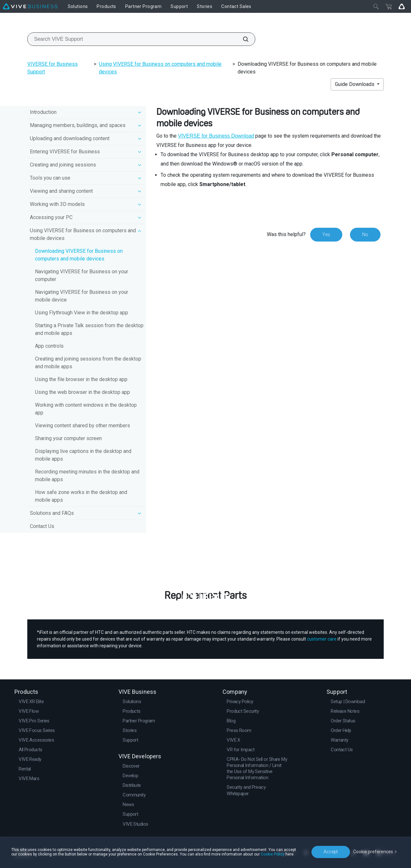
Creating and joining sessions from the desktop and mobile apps (88, 363)
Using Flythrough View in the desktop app (82, 313)
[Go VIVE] (402, 6)
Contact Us (42, 526)
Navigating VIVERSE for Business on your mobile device (82, 296)
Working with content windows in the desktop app (86, 409)
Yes (326, 234)
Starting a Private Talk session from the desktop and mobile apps (89, 329)
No (365, 234)
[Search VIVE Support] (242, 39)
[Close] (376, 6)
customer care (322, 639)
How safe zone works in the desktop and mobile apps (81, 496)
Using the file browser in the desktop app (81, 379)
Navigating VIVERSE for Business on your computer (82, 275)
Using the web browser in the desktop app (83, 392)
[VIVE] (30, 6)
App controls (49, 346)
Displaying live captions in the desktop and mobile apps (83, 455)
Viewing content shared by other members (83, 425)
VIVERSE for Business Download (216, 136)
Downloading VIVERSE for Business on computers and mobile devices (79, 255)
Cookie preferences (373, 852)
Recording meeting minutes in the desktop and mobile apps (87, 476)
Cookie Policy (273, 854)
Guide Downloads (355, 84)
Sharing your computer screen (68, 438)
